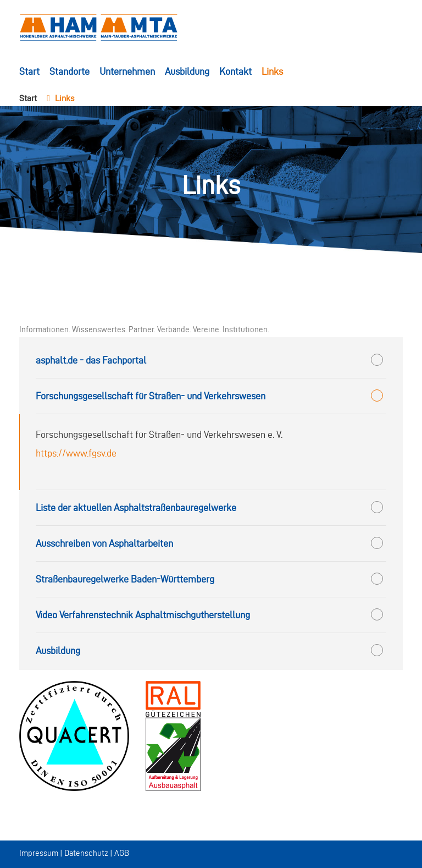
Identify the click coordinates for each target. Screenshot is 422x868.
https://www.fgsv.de (76, 453)
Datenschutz (86, 853)
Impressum (39, 853)
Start (29, 71)
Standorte (70, 71)
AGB (122, 853)
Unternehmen (127, 71)
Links (272, 71)
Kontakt (235, 71)
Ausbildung (187, 71)
